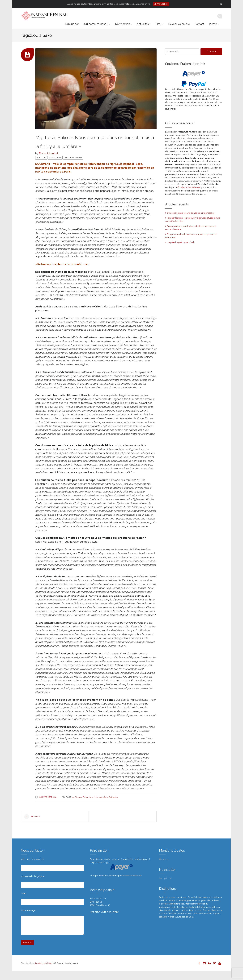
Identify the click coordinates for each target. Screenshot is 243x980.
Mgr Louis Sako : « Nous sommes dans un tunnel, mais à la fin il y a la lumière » (89, 146)
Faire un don (72, 24)
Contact (199, 24)
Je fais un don (161, 4)
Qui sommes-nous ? (96, 24)
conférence (77, 806)
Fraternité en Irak (49, 162)
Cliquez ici (164, 868)
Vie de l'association (73, 166)
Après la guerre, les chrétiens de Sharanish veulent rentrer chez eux (190, 228)
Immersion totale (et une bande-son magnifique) (191, 213)
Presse (213, 24)
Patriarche (113, 806)
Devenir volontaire (179, 24)
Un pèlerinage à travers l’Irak (181, 242)
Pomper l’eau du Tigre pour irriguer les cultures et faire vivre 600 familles (193, 219)
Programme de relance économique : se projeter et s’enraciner (191, 236)
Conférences (55, 166)
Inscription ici (166, 887)
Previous (32, 825)
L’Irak (158, 24)
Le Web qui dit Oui (44, 972)
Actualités (143, 24)
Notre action (123, 24)
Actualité (41, 166)
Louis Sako (103, 806)
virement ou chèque (132, 884)
